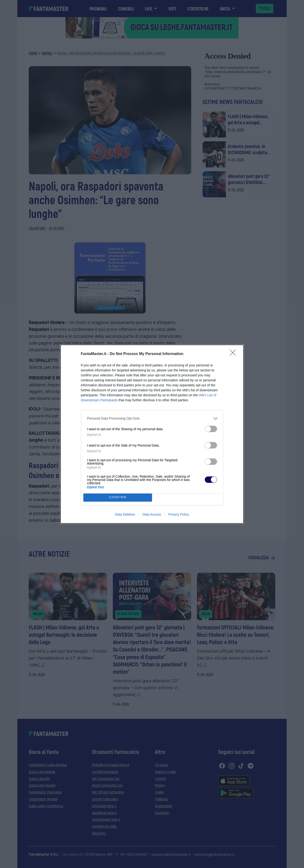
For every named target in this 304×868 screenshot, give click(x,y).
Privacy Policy (179, 514)
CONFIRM (118, 497)
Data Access (152, 514)
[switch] (211, 429)
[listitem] (152, 418)
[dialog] (152, 434)
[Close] (234, 354)
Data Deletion (125, 514)
